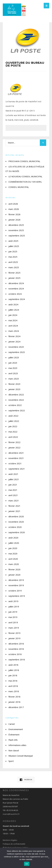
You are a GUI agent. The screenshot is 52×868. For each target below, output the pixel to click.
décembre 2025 (16, 225)
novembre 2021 (16, 458)
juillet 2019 (14, 607)
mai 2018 (13, 681)
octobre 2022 (15, 405)
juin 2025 (13, 251)
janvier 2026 (14, 220)
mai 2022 (13, 432)
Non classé (14, 750)
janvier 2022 (14, 448)
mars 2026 (14, 209)
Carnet (12, 724)
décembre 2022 (16, 395)
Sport (11, 761)
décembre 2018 (16, 644)
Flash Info (13, 740)
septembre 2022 (17, 410)
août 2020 (13, 538)
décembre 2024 (16, 283)
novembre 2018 (16, 649)
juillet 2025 (14, 246)
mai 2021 (13, 490)
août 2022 (13, 416)
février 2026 (14, 214)
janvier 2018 (14, 702)
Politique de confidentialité (14, 844)
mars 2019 (14, 628)
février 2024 (14, 336)
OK (27, 864)
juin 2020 (13, 548)
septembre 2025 (17, 236)
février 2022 (14, 442)
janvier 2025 (14, 278)
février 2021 (14, 506)
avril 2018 (13, 686)
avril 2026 (13, 204)
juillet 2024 (14, 310)
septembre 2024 (17, 299)
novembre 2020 (16, 522)
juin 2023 (13, 363)
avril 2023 (13, 373)
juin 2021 (13, 485)
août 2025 (13, 241)
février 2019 (14, 633)
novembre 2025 (16, 230)
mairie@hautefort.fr (11, 814)
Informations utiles (17, 745)
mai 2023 (13, 368)
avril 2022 (13, 437)
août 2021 (13, 474)
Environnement (16, 729)
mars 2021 (14, 501)
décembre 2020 (16, 516)
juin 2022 (13, 426)
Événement (14, 735)
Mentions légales (10, 840)
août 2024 (13, 304)
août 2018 (13, 665)
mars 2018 (14, 691)
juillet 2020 (14, 543)
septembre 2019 (17, 596)
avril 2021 (13, 495)
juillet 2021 (14, 479)
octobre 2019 (15, 591)
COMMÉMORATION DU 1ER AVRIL (25, 182)
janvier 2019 (14, 638)
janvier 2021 (14, 511)
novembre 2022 (16, 400)
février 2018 (14, 697)
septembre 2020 (17, 532)
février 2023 (14, 384)
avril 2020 (13, 559)
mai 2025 (13, 257)
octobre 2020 (15, 527)
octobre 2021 (15, 463)
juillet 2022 (14, 421)
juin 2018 (13, 675)
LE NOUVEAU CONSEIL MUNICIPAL (25, 176)
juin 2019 (13, 612)
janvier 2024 (14, 342)
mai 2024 (13, 320)
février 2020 (14, 569)
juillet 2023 (14, 357)
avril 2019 (13, 622)
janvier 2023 (14, 389)
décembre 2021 (16, 453)
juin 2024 (13, 315)
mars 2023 (14, 379)
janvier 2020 (14, 575)
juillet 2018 (14, 670)
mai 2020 (13, 554)
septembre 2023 (17, 352)
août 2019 (13, 601)
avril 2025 (13, 262)
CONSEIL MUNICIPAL (19, 187)
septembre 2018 (17, 660)
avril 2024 (13, 326)
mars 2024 (14, 331)
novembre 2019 (16, 585)
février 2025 (14, 273)
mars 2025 (14, 267)
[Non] (49, 858)
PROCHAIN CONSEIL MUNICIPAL (24, 161)
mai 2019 (13, 617)
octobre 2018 (15, 654)
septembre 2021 (17, 469)
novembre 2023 (16, 347)
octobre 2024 (15, 294)
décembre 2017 (16, 707)
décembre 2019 (16, 580)
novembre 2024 (16, 289)
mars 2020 (14, 564)
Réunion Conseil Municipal (21, 756)
